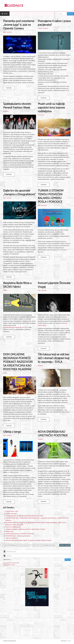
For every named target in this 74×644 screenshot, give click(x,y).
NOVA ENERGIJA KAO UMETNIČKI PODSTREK (53, 434)
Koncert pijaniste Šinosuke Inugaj (54, 285)
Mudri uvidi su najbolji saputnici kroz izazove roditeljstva (51, 108)
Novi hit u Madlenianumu (13, 527)
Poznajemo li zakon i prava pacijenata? (54, 23)
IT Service (69, 641)
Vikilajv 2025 (9, 531)
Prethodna (12, 545)
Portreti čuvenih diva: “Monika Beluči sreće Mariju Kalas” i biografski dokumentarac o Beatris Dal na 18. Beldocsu (37, 519)
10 (39, 545)
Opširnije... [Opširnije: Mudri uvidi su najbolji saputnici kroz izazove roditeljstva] (43, 185)
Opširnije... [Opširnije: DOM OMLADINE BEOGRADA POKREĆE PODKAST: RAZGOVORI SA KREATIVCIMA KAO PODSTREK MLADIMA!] (9, 426)
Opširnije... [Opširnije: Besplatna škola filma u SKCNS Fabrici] (9, 337)
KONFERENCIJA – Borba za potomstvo (18, 536)
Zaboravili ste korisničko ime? (11, 563)
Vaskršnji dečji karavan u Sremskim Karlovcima (20, 534)
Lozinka (5, 555)
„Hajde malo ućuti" (11, 514)
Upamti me (7, 560)
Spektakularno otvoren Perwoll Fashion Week (17, 106)
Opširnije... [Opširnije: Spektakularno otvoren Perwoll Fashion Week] (9, 174)
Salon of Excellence (12, 538)
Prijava (68, 560)
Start (5, 545)
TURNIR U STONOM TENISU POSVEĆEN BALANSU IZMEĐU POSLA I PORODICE (51, 196)
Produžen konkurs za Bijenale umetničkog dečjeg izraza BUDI (24, 516)
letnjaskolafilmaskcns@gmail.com (14, 327)
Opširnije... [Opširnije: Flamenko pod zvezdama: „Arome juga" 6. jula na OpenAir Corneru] (9, 88)
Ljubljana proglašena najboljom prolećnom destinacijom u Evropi (25, 529)
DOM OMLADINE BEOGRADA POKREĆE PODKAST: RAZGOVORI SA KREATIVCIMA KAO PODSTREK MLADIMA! (18, 362)
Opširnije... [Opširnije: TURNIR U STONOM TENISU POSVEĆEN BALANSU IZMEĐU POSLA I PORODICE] (43, 257)
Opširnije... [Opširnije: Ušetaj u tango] (9, 502)
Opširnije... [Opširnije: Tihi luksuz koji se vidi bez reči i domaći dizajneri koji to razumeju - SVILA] (43, 419)
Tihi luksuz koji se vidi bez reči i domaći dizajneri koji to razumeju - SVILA (54, 358)
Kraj (53, 545)
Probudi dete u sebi (12, 511)
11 (42, 545)
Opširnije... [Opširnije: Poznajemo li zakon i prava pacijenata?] (43, 98)
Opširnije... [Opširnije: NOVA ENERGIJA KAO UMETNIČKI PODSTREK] (43, 501)
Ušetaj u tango (12, 432)
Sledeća (47, 545)
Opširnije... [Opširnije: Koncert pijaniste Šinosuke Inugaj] (43, 348)
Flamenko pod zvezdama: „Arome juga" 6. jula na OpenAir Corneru (19, 25)
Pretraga (70, 14)
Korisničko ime (5, 550)
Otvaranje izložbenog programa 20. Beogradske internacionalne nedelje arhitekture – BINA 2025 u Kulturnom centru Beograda (36, 524)
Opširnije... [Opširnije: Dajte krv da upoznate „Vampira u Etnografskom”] (9, 277)
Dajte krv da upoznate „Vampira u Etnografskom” (19, 193)
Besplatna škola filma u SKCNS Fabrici (17, 285)
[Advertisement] (37, 621)
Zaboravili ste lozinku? (9, 565)
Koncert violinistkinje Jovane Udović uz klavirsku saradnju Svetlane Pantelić (28, 540)
